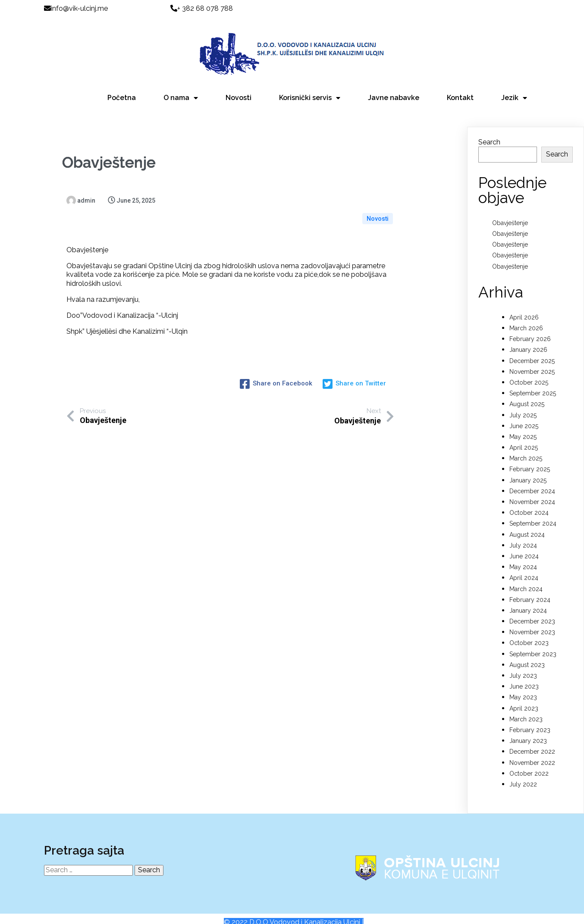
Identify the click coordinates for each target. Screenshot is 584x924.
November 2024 (532, 493)
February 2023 (530, 721)
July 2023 (523, 667)
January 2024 (528, 601)
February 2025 (530, 460)
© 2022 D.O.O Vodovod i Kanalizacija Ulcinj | (294, 915)
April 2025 (524, 439)
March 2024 (526, 580)
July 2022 (523, 775)
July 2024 (523, 536)
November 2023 (532, 623)
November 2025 (532, 363)
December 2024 (532, 482)
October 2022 (529, 764)
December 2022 (532, 742)
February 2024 (530, 591)
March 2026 (526, 319)
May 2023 (523, 688)
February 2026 (530, 330)
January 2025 (528, 471)
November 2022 (532, 754)
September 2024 (533, 514)
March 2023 (526, 710)
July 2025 (523, 406)
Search (489, 133)
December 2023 (532, 612)
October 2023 (529, 634)
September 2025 (533, 384)
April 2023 (524, 699)
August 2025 (527, 395)
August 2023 (527, 656)
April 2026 (524, 308)
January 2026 (528, 341)
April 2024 (524, 569)
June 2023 (524, 677)
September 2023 (533, 645)
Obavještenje (510, 214)
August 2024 (527, 526)
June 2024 (524, 547)
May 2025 (523, 428)
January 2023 (528, 732)
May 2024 (523, 558)
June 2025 (524, 417)
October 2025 (529, 373)
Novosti (378, 191)
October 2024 (529, 504)
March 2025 (526, 449)
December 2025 (532, 352)
